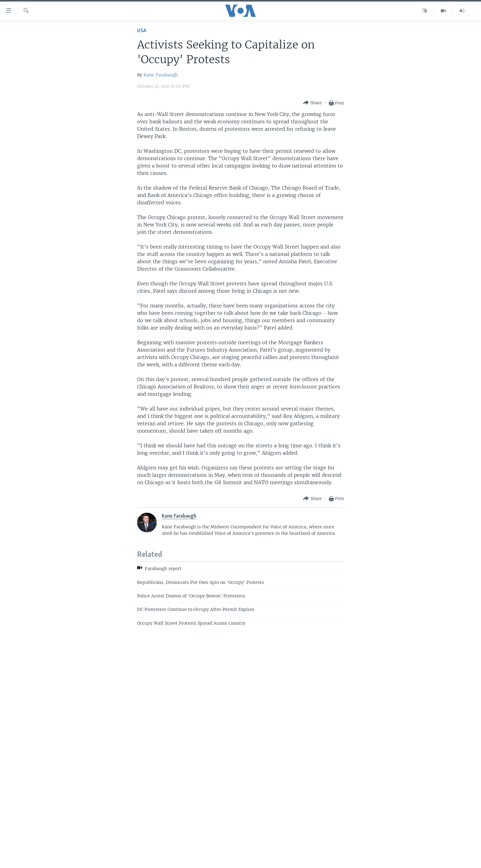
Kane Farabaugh (161, 75)
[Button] (312, 103)
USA (142, 31)
